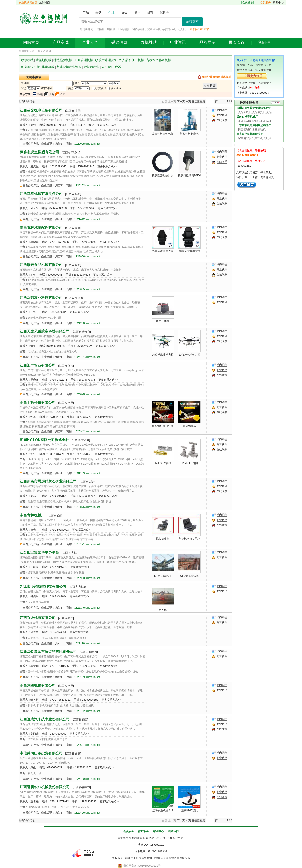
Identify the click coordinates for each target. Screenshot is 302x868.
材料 (207, 29)
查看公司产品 (31, 144)
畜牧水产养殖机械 (159, 60)
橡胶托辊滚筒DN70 (190, 176)
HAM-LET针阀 (190, 463)
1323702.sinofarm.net (87, 711)
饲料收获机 (139, 29)
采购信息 (119, 42)
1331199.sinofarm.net (87, 473)
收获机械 (27, 60)
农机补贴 (149, 42)
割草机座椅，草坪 (189, 539)
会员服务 (266, 2)
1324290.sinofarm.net (87, 323)
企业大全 (90, 42)
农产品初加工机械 (132, 60)
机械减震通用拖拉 (189, 251)
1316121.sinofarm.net (87, 544)
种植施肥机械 (63, 60)
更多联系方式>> (107, 125)
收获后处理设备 (106, 60)
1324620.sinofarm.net (87, 394)
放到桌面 (45, 2)
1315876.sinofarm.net (87, 507)
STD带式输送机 (189, 576)
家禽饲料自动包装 (163, 134)
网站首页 (31, 42)
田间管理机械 (84, 60)
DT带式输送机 (163, 576)
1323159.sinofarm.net (87, 677)
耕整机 (101, 29)
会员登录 (248, 2)
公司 (48, 51)
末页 (188, 102)
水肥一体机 (163, 321)
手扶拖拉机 (169, 29)
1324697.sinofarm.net (87, 745)
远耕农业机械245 (163, 810)
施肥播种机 (154, 29)
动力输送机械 (30, 67)
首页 (40, 51)
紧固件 (264, 42)
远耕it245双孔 (189, 810)
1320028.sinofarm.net (87, 144)
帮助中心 (278, 2)
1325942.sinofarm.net (87, 431)
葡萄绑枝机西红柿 (163, 426)
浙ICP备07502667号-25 (170, 838)
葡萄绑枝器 (189, 426)
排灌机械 (48, 67)
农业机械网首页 (28, 2)
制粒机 (111, 29)
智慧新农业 (91, 67)
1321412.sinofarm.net (87, 219)
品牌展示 (207, 42)
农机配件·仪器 (111, 67)
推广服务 (144, 831)
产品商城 (61, 42)
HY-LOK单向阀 (163, 463)
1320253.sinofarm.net (87, 186)
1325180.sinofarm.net (87, 779)
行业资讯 (178, 42)
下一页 (181, 102)
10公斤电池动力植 (189, 355)
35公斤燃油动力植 (163, 355)
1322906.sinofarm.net (87, 257)
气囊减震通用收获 (163, 251)
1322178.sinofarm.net (87, 643)
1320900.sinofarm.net (87, 578)
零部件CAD (196, 29)
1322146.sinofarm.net (87, 608)
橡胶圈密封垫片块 (163, 176)
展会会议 (237, 42)
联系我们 (173, 831)
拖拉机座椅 (163, 539)
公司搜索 (192, 21)
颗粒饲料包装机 (189, 134)
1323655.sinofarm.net (87, 289)
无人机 (182, 29)
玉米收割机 (124, 29)
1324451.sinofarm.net (87, 357)
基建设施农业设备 (69, 67)
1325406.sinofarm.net (87, 813)
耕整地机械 (43, 60)
